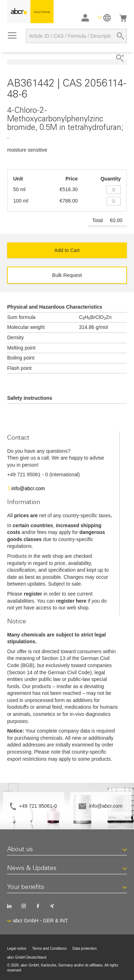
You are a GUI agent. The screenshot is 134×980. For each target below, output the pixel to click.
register (33, 594)
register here (71, 601)
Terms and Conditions (49, 948)
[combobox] (76, 36)
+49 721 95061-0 (38, 806)
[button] (104, 18)
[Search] (120, 36)
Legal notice (17, 948)
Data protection (85, 948)
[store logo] (30, 12)
